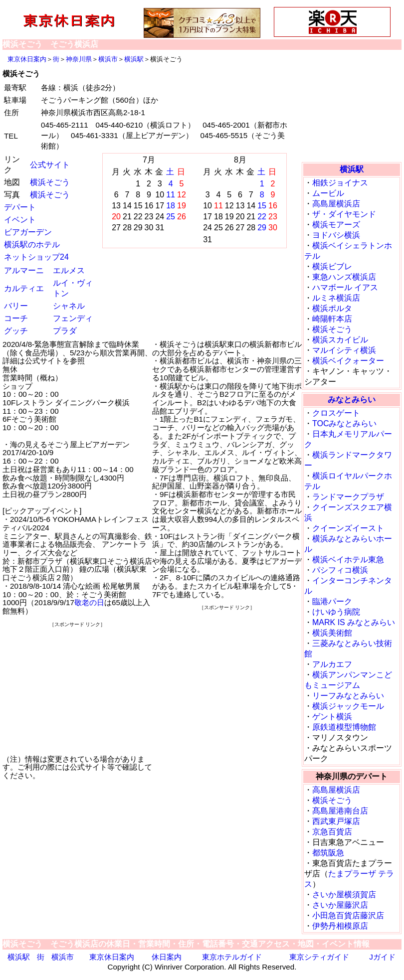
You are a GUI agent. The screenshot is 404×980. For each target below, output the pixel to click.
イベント (20, 220)
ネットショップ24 (36, 257)
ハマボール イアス (345, 287)
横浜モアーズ (336, 225)
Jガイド (382, 957)
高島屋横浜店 (336, 204)
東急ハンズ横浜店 (344, 277)
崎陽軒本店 (332, 319)
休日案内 (167, 957)
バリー (16, 306)
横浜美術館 (332, 633)
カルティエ (24, 288)
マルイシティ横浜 (344, 350)
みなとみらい (352, 400)
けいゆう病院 (336, 612)
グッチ (16, 331)
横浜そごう (50, 182)
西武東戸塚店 (336, 821)
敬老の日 (89, 602)
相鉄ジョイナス (340, 183)
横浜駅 (134, 59)
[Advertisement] (77, 691)
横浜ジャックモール (348, 706)
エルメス (69, 270)
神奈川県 (79, 59)
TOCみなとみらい (344, 423)
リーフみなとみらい (348, 696)
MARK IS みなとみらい (354, 622)
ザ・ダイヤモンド (344, 214)
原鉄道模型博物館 (344, 727)
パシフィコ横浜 (340, 570)
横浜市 (108, 59)
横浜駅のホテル (32, 245)
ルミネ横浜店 (336, 298)
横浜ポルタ (332, 308)
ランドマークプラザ (348, 497)
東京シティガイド (319, 957)
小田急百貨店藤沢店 (348, 915)
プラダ (65, 331)
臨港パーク (332, 601)
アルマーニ (24, 270)
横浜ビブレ (332, 266)
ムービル (328, 193)
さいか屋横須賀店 (344, 895)
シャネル (69, 306)
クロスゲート (336, 413)
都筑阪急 (328, 853)
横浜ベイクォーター (348, 361)
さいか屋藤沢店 (340, 905)
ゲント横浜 (332, 717)
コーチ (16, 318)
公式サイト (50, 165)
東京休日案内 (27, 59)
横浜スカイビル (340, 340)
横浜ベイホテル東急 (348, 560)
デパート (20, 207)
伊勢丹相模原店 (340, 926)
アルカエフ (332, 664)
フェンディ (73, 318)
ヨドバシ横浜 (336, 235)
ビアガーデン (28, 232)
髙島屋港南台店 (340, 811)
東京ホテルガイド (232, 957)
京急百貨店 (332, 832)
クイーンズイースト (348, 528)
